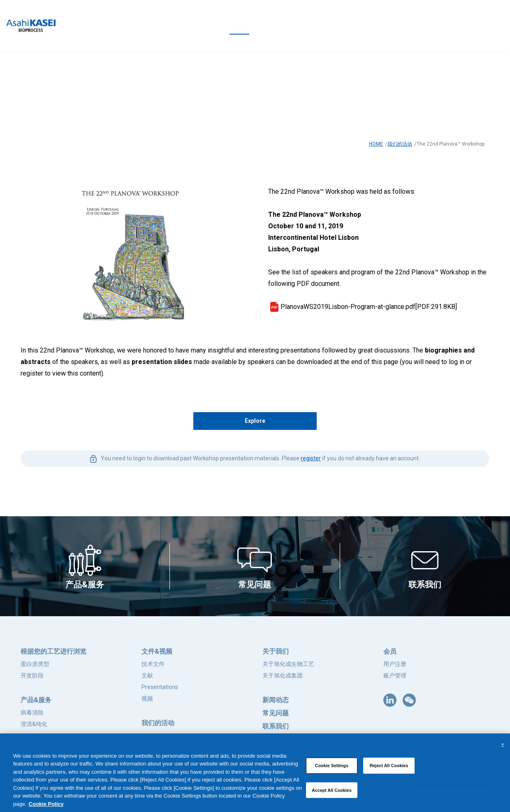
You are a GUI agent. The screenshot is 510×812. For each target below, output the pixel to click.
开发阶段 (32, 675)
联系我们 (276, 726)
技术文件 (153, 664)
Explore (255, 421)
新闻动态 (276, 700)
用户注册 (395, 664)
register (311, 458)
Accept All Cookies (332, 792)
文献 (147, 675)
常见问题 (276, 713)
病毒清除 (32, 712)
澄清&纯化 (34, 724)
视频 (147, 698)
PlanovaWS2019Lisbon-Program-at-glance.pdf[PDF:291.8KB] (369, 307)
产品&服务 (36, 700)
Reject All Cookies (389, 768)
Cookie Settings (332, 768)
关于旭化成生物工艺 (288, 664)
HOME (376, 144)
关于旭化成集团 (283, 675)
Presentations (160, 687)
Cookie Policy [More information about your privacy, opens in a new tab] (46, 806)
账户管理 (395, 675)
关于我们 (276, 651)
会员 (390, 651)
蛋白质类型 (35, 664)
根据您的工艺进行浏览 (53, 651)
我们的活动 (400, 144)
